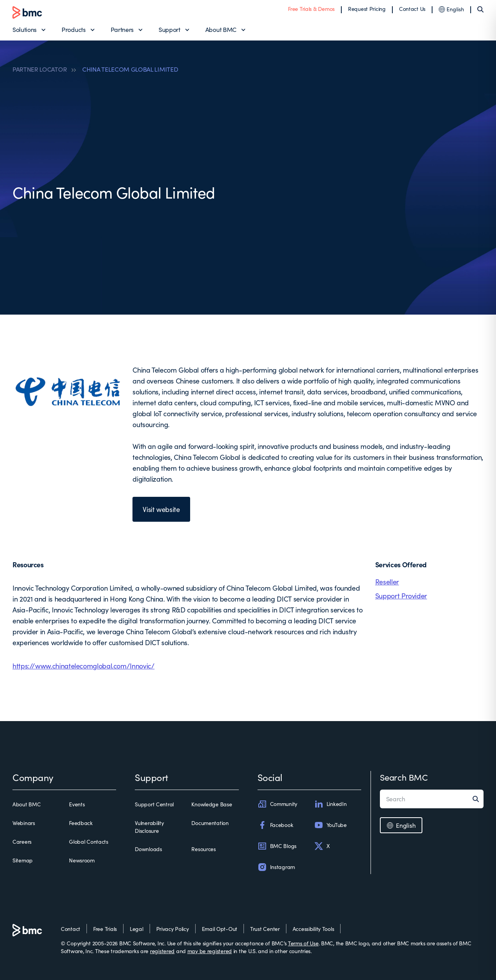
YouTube (330, 825)
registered (162, 951)
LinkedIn (330, 804)
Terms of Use (303, 943)
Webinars (24, 823)
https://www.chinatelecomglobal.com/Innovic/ (84, 666)
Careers (22, 842)
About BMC (221, 29)
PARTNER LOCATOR (40, 69)
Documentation (210, 823)
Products (73, 29)
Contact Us (412, 9)
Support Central (154, 804)
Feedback (81, 823)
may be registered (210, 951)
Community (277, 804)
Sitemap (23, 860)
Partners (122, 29)
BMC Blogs (277, 846)
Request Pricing (367, 9)
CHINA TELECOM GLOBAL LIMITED (130, 69)
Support (169, 29)
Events (77, 804)
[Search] (480, 9)
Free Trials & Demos (311, 9)
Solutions (25, 29)
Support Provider (401, 596)
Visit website (161, 509)
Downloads (148, 849)
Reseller (387, 582)
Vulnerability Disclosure (149, 827)
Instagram (276, 867)
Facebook (275, 825)
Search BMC (404, 777)
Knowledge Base (212, 804)
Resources (203, 849)
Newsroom (82, 860)
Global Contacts (89, 842)
